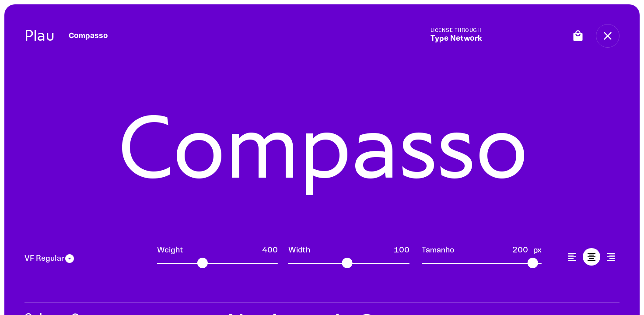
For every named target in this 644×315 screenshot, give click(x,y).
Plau (40, 36)
